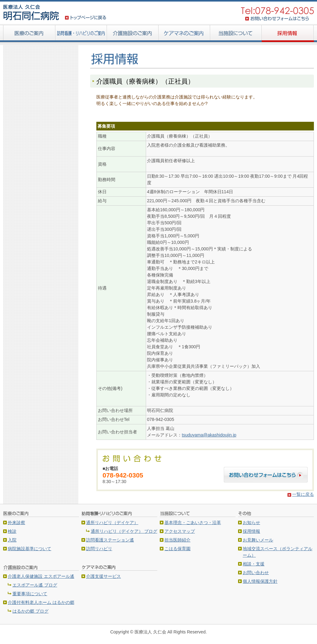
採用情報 (288, 34)
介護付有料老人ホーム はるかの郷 (41, 602)
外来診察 (16, 523)
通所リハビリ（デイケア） (112, 523)
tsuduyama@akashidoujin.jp (209, 435)
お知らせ (251, 523)
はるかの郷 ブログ (30, 611)
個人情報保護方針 (260, 581)
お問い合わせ (256, 573)
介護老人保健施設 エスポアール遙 (41, 576)
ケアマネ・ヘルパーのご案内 (184, 34)
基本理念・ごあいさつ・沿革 (193, 523)
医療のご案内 (29, 34)
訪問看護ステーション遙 (110, 540)
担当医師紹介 (177, 540)
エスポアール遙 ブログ (35, 585)
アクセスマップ (180, 531)
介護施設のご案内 (133, 34)
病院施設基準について (30, 549)
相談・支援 (254, 564)
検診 (12, 531)
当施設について (236, 34)
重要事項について (30, 594)
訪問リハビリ (99, 549)
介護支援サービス (103, 576)
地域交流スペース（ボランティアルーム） (278, 552)
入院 (12, 540)
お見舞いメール (258, 540)
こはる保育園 (177, 549)
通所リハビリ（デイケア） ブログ (124, 531)
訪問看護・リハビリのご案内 (81, 34)
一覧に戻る (303, 494)
